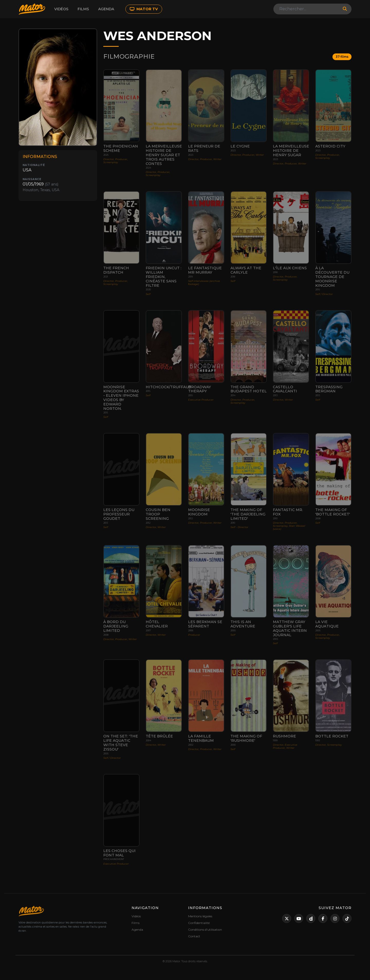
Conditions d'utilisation (205, 930)
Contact (194, 936)
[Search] (307, 9)
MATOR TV (144, 9)
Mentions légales (200, 916)
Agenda (106, 9)
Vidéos (61, 9)
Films (83, 9)
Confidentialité (199, 923)
